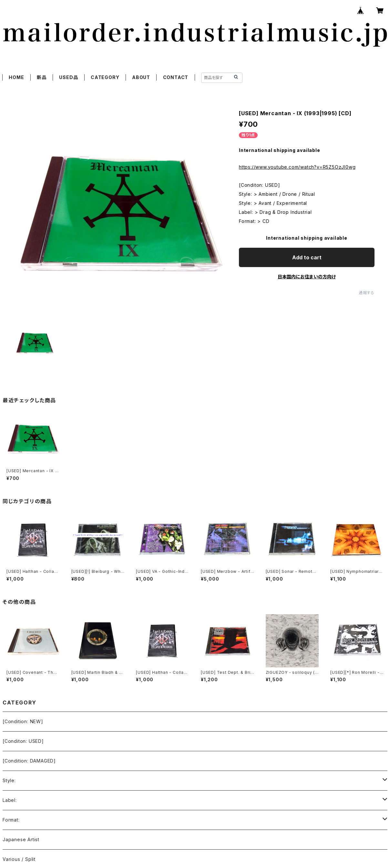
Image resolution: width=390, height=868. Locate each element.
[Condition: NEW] (23, 721)
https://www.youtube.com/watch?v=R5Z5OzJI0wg (297, 167)
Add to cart (307, 257)
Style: (9, 780)
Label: (10, 800)
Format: (11, 820)
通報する (367, 293)
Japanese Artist (21, 839)
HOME (16, 77)
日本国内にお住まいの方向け (307, 277)
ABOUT (141, 77)
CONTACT (176, 77)
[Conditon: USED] (23, 741)
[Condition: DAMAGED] (29, 761)
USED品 (68, 77)
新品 (42, 77)
